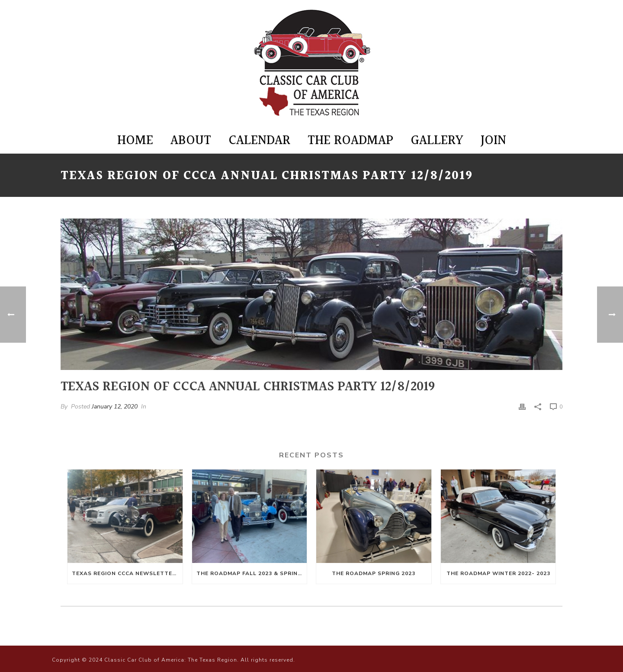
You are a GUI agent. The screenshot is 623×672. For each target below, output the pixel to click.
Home (135, 141)
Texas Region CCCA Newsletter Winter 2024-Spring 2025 (127, 573)
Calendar (259, 141)
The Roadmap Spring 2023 (374, 573)
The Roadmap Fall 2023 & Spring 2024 (252, 573)
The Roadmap (350, 141)
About (191, 141)
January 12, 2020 (115, 407)
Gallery (437, 141)
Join (493, 141)
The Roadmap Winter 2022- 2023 (498, 573)
